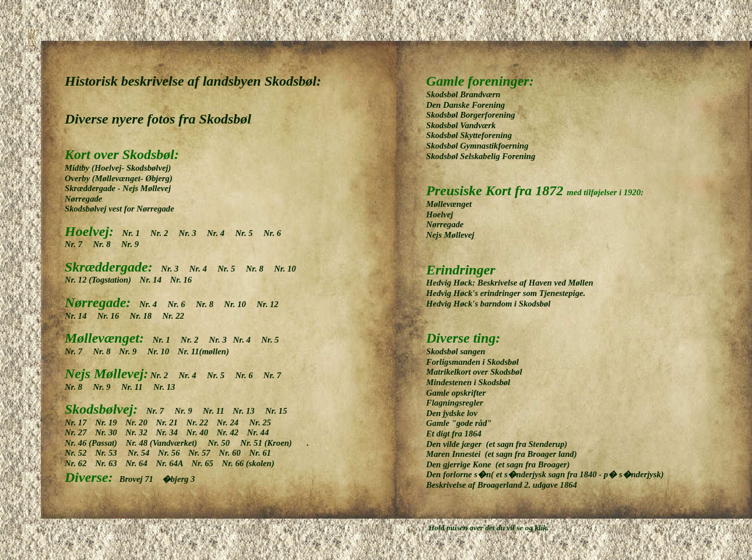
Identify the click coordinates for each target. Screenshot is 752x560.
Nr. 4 (219, 233)
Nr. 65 (206, 463)
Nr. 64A (173, 463)
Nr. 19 (110, 422)
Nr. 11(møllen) (202, 351)
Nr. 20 (140, 422)
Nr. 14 (154, 280)
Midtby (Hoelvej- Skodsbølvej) (118, 168)
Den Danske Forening (465, 105)
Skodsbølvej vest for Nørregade (120, 209)
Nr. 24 (233, 422)
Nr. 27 (80, 432)
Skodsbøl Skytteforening (475, 135)
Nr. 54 (143, 453)
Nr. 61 (263, 453)
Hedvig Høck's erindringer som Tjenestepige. (506, 293)
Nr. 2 (162, 233)
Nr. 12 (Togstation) (102, 280)
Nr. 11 (136, 387)
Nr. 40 (202, 432)
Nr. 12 (272, 304)
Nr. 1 (136, 233)
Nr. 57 (203, 453)
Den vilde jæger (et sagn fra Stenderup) (497, 444)
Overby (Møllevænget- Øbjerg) (119, 178)
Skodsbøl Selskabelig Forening (481, 156)
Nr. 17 (80, 422)
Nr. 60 (234, 453)
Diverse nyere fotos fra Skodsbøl (158, 119)
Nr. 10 (289, 269)
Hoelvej (443, 214)
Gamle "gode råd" (459, 423)
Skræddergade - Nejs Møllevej (118, 188)
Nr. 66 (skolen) (248, 463)
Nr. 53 (111, 453)
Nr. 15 (279, 411)
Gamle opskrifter (456, 393)
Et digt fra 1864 (458, 434)
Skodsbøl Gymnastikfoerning (477, 146)
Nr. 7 (78, 244)
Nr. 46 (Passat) (95, 443)
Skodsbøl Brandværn (472, 94)
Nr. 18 (145, 316)
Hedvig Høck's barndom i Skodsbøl (488, 304)
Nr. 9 (130, 244)
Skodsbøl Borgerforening (477, 115)
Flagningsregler (455, 403)
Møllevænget (451, 204)
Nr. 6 (275, 233)
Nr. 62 (80, 463)
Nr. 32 (140, 432)
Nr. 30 (110, 432)
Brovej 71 (140, 479)
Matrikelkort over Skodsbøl (474, 372)
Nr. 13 (163, 387)
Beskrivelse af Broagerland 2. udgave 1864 (502, 485)
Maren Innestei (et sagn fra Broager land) (502, 454)
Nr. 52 (80, 453)
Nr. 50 (224, 443)
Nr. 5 (248, 233)
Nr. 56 (173, 453)
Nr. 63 (110, 463)
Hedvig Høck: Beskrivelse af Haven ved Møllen (510, 283)
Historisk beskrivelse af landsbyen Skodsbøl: (193, 81)
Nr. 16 (180, 280)
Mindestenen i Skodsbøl (468, 382)
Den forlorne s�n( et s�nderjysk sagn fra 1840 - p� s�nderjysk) (545, 474)
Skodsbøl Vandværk (461, 125)
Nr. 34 (171, 432)
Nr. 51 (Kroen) (266, 443)
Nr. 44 (261, 432)
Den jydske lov (453, 413)
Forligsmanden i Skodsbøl (472, 362)
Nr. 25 (263, 422)
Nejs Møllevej (450, 235)
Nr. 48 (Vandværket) (167, 443)
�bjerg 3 (179, 479)
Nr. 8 (105, 244)
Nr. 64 (140, 463)
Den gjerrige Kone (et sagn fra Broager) (498, 464)
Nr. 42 (232, 432)
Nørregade (83, 199)
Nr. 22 (172, 316)
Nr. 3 (192, 233)
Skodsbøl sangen (456, 351)
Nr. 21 (171, 422)
